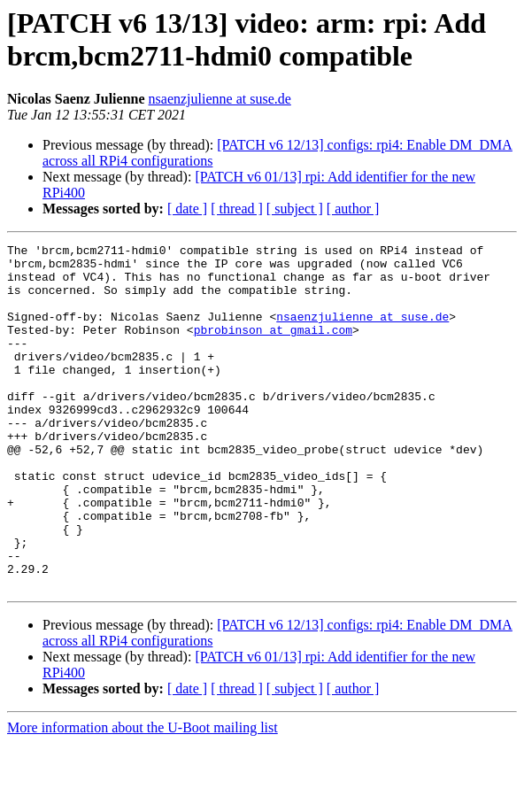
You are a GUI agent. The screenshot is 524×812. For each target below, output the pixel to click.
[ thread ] (237, 209)
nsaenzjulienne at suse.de (220, 99)
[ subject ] (295, 209)
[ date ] (187, 209)
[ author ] (353, 209)
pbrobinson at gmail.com (273, 348)
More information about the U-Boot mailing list (143, 797)
